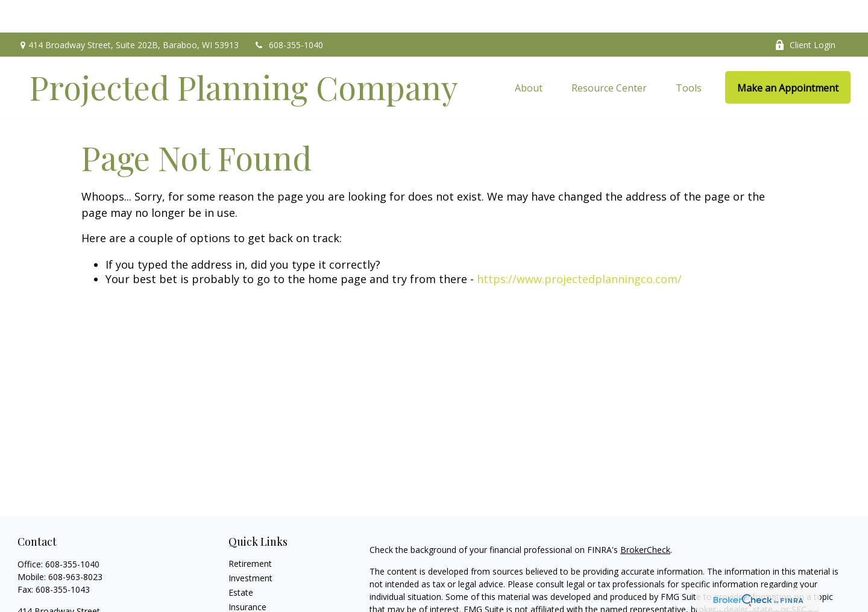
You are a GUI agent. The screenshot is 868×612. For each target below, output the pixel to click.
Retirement (250, 530)
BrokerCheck (645, 517)
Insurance (247, 574)
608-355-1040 (288, 12)
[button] (529, 55)
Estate (241, 559)
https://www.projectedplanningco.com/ (579, 246)
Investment (250, 545)
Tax (236, 588)
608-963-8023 (75, 544)
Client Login (805, 12)
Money (242, 603)
